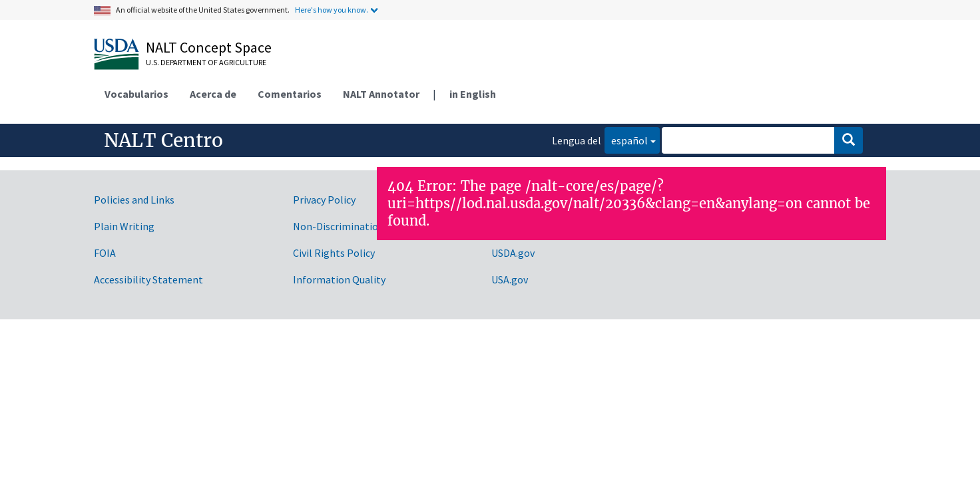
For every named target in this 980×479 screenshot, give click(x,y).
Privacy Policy (324, 200)
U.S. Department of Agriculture (206, 62)
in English (473, 94)
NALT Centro (163, 140)
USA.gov (510, 279)
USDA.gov (513, 253)
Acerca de (213, 94)
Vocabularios (136, 94)
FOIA (105, 253)
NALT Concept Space (209, 47)
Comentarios (290, 94)
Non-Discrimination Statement (365, 226)
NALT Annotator (381, 94)
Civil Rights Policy (334, 253)
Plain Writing (124, 226)
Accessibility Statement (148, 279)
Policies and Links (134, 200)
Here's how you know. (332, 10)
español (626, 139)
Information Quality (339, 279)
